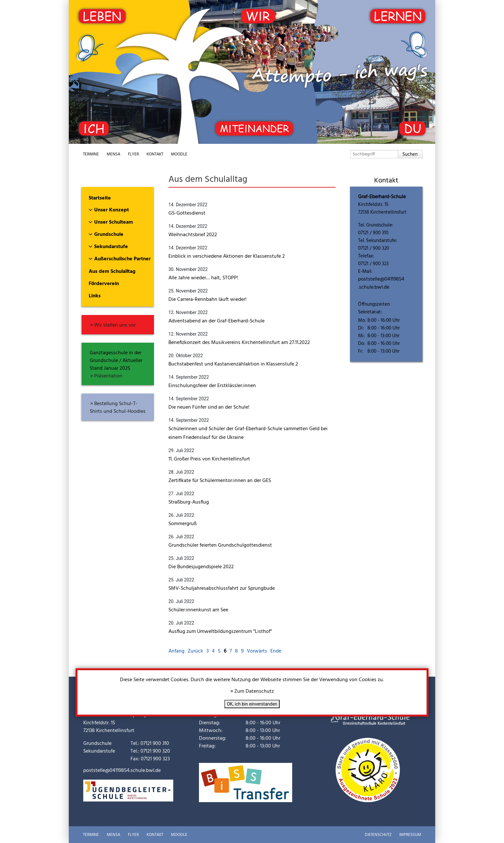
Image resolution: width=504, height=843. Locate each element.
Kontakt (155, 154)
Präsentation (108, 376)
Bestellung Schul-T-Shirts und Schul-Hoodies (118, 408)
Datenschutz (378, 835)
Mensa (113, 154)
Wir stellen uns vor (115, 325)
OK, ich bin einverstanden (252, 704)
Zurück (195, 651)
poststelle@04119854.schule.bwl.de (381, 283)
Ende (276, 651)
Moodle (179, 154)
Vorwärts (257, 651)
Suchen (410, 154)
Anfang (176, 651)
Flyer (133, 154)
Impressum (410, 835)
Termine (91, 154)
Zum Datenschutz (254, 691)
